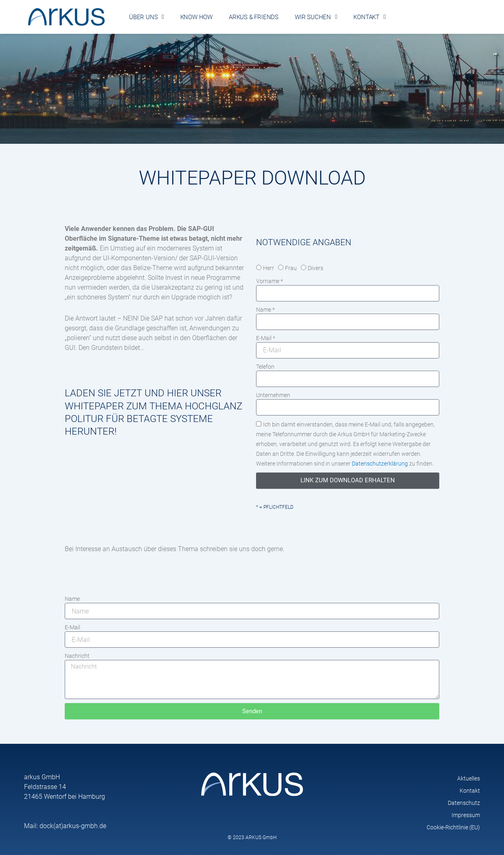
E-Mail (72, 627)
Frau (291, 268)
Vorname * (270, 281)
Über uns (147, 17)
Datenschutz (464, 803)
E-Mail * (266, 338)
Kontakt (369, 17)
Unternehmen (273, 395)
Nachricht (77, 656)
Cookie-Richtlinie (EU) (453, 827)
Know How (196, 17)
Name (72, 599)
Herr (268, 268)
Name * (265, 310)
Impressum (466, 815)
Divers (316, 268)
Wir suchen (316, 17)
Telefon (265, 367)
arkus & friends (254, 17)
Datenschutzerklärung (380, 464)
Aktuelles (469, 778)
